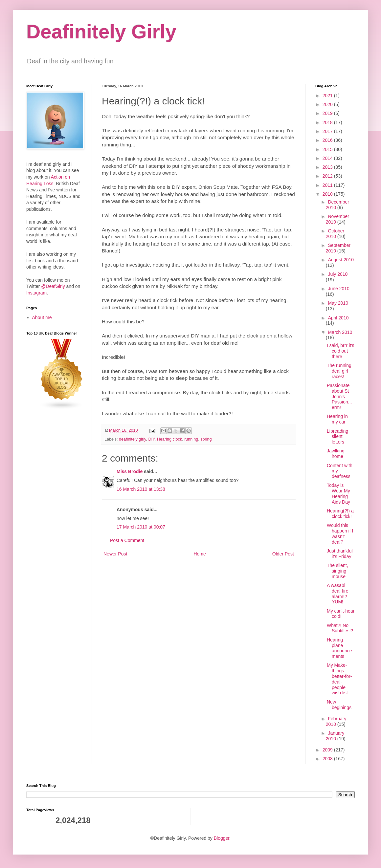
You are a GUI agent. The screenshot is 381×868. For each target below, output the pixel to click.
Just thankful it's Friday (340, 554)
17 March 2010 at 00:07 (141, 527)
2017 (328, 131)
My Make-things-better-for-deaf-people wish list (339, 679)
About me (42, 317)
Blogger (222, 838)
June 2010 (338, 289)
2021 (328, 96)
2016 (328, 140)
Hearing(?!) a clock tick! (340, 514)
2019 (328, 113)
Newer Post (115, 554)
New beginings (339, 705)
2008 (328, 759)
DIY (151, 439)
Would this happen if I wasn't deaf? (340, 533)
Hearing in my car (337, 419)
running (191, 439)
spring (206, 439)
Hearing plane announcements (339, 648)
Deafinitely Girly (101, 32)
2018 (328, 122)
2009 (328, 750)
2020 (328, 104)
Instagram (36, 293)
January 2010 (335, 736)
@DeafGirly (53, 286)
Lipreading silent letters (337, 437)
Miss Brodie (130, 471)
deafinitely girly (132, 439)
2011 (328, 185)
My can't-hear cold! (341, 614)
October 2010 (335, 234)
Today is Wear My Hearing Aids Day (338, 493)
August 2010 (341, 260)
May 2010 (338, 303)
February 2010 (336, 721)
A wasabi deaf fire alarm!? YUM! (338, 594)
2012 (328, 176)
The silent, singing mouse (337, 571)
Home (200, 554)
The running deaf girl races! (339, 371)
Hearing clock (169, 439)
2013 (328, 167)
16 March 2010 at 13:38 (141, 489)
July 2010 (338, 274)
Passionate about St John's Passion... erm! (339, 396)
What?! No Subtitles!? (340, 628)
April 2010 (338, 318)
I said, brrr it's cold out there (341, 351)
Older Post (283, 554)
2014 (328, 158)
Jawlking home (336, 454)
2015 (328, 149)
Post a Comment (127, 540)
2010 (328, 194)
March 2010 (340, 332)
